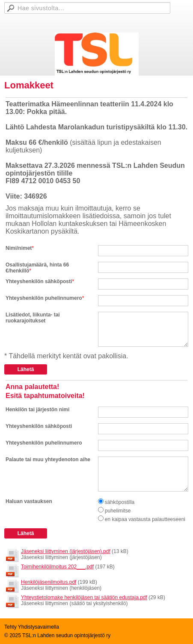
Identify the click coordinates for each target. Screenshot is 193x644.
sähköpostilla (120, 502)
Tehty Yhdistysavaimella (32, 627)
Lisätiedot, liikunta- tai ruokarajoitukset (33, 318)
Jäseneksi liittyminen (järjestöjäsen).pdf (66, 551)
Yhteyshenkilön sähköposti (39, 281)
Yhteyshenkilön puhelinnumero (44, 298)
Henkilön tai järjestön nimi (37, 410)
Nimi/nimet (19, 248)
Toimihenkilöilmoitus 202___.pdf (57, 567)
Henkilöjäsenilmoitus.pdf (49, 582)
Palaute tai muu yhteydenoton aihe (48, 460)
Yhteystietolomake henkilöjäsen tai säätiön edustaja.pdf (84, 597)
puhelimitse (118, 511)
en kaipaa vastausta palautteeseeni (145, 519)
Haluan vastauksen (29, 501)
